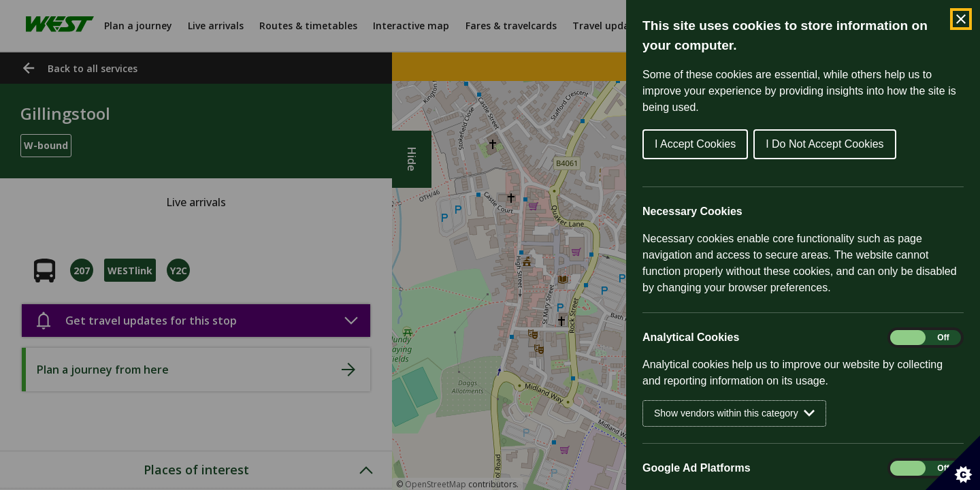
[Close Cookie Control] (961, 19)
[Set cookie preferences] (953, 463)
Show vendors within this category (734, 413)
